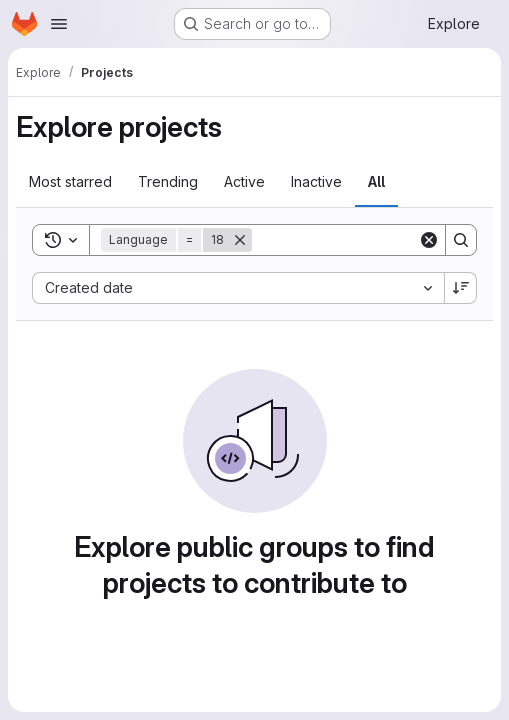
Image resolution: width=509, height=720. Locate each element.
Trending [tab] (168, 181)
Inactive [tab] (316, 181)
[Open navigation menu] (59, 24)
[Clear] (429, 240)
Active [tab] (244, 181)
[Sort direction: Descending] (461, 288)
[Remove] (240, 240)
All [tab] (376, 181)
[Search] (376, 240)
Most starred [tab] (70, 181)
